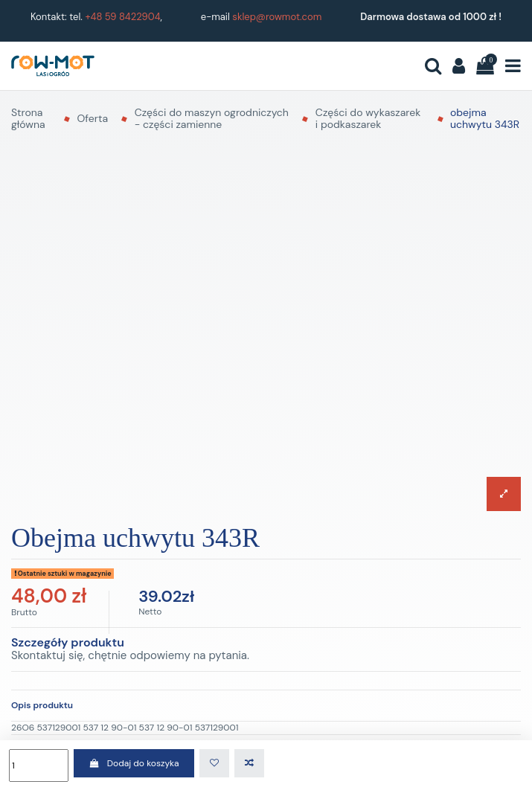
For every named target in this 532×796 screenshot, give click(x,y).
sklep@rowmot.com (277, 17)
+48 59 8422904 (122, 17)
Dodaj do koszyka (134, 763)
